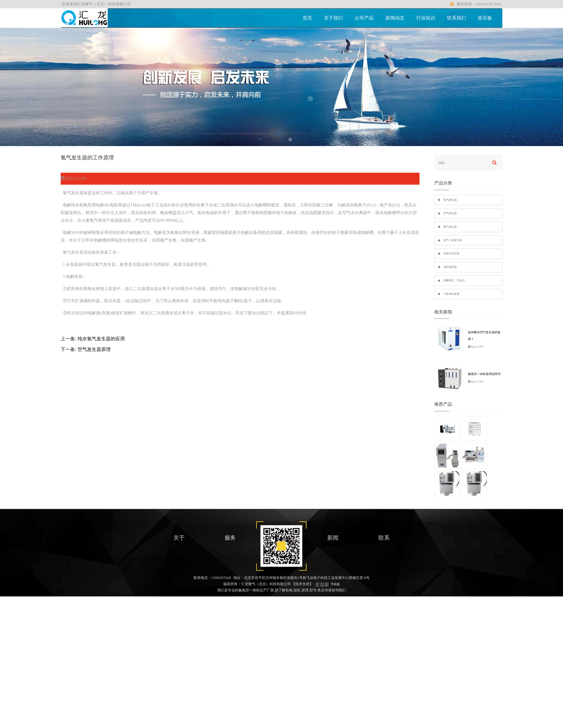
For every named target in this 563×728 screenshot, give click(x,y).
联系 (384, 538)
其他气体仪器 (451, 253)
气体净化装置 (451, 294)
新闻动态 (395, 18)
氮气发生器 (450, 227)
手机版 (335, 584)
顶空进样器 (450, 267)
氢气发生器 (450, 200)
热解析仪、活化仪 (454, 280)
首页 (307, 18)
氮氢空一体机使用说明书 (484, 374)
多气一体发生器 (453, 240)
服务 (230, 538)
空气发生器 (450, 213)
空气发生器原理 (94, 349)
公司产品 (364, 18)
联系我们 (456, 18)
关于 (179, 538)
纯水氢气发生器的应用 (101, 339)
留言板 (485, 18)
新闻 (333, 538)
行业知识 (426, 18)
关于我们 (333, 18)
